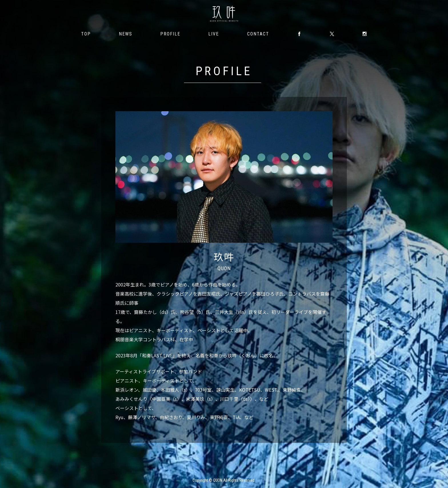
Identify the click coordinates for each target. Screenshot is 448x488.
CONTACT (258, 34)
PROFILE (170, 34)
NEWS (126, 34)
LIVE (214, 34)
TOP (86, 34)
